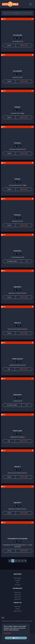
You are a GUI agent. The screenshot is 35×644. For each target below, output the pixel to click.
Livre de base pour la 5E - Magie (18, 185)
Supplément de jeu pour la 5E (18, 365)
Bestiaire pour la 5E (17, 221)
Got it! (16, 638)
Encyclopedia (18, 35)
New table (17, 580)
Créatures (17, 215)
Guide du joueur (17, 359)
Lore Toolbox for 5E (17, 41)
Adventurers (17, 395)
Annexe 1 (18, 466)
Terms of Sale (18, 597)
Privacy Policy (17, 592)
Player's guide (18, 431)
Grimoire (17, 107)
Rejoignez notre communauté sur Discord (17, 621)
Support (17, 609)
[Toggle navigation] (31, 4)
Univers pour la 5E (17, 77)
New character (18, 578)
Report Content (18, 611)
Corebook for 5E (18, 401)
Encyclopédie (17, 71)
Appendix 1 (17, 502)
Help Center (17, 607)
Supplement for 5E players (18, 437)
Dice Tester (18, 585)
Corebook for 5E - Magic (17, 113)
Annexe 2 (18, 323)
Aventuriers (17, 251)
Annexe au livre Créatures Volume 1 (17, 473)
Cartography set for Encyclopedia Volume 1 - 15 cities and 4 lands (17, 546)
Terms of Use (18, 595)
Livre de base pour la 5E (18, 257)
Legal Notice (17, 599)
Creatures (17, 143)
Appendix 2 (17, 287)
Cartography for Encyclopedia (17, 538)
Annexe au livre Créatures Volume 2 (17, 329)
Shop (18, 583)
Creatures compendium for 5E (18, 149)
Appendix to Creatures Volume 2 (17, 293)
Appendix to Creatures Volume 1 (17, 509)
